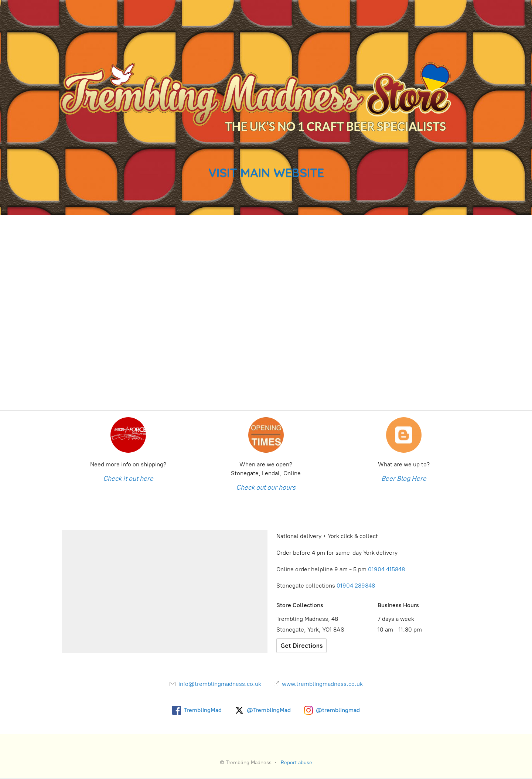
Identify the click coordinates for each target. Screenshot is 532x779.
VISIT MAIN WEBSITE (266, 172)
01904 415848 (387, 569)
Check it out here (128, 479)
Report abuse (296, 763)
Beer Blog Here (404, 479)
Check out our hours (266, 487)
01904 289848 (356, 586)
